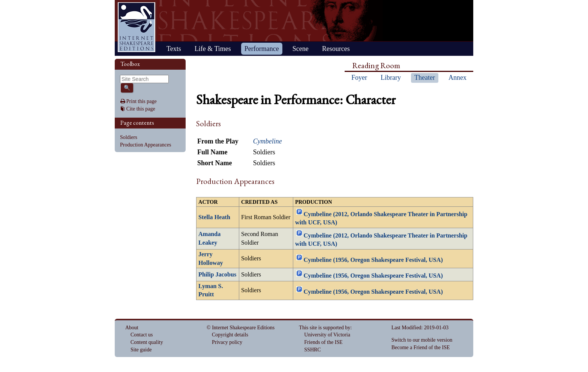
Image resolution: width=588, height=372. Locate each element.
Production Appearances (145, 145)
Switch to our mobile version (422, 340)
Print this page (142, 101)
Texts (174, 49)
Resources (336, 49)
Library (391, 78)
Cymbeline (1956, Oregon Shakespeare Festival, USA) (373, 260)
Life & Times (213, 49)
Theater (425, 78)
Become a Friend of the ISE (421, 347)
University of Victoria (327, 335)
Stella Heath (214, 217)
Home (136, 27)
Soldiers (129, 137)
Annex (457, 78)
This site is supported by (325, 328)
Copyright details (230, 335)
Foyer (359, 78)
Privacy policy (227, 342)
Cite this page (141, 109)
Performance (262, 49)
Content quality (147, 342)
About (132, 328)
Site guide (141, 350)
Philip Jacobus (217, 275)
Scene (301, 49)
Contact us (142, 335)
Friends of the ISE (323, 342)
